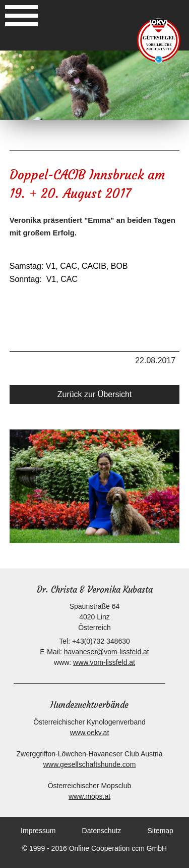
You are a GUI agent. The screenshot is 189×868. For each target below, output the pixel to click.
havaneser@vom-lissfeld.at (107, 652)
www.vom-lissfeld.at (104, 662)
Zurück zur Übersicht (95, 394)
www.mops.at (89, 796)
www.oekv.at (90, 733)
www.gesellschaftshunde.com (90, 764)
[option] (94, 85)
